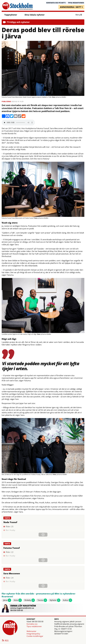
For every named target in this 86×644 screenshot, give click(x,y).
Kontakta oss (32, 624)
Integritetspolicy (33, 634)
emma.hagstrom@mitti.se (22, 608)
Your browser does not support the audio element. (18, 123)
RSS (5, 641)
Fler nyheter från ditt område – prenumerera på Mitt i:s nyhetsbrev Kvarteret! (39, 595)
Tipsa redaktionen (34, 626)
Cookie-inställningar (35, 636)
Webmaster (31, 631)
